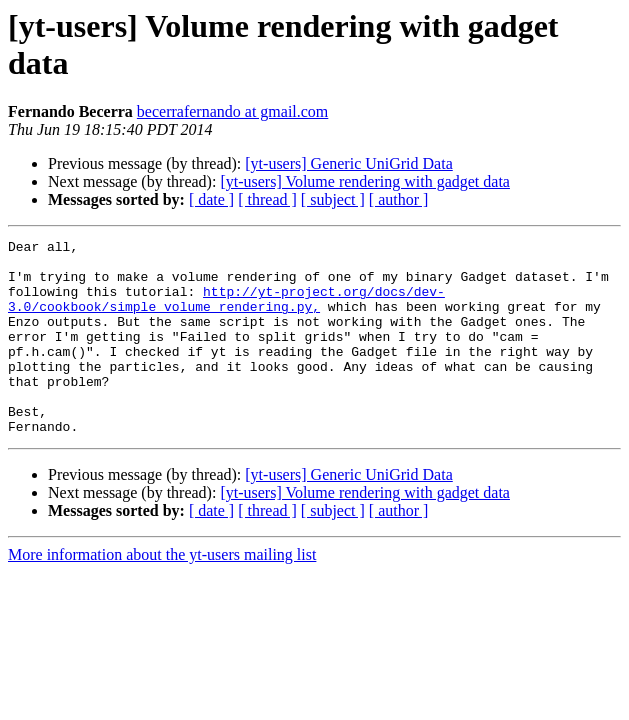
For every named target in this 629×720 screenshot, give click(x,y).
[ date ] (211, 199)
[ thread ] (267, 199)
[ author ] (399, 199)
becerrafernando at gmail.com (232, 111)
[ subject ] (333, 199)
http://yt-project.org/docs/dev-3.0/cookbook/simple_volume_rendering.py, (226, 312)
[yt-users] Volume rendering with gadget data (365, 181)
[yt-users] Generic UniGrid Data (348, 163)
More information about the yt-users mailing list (162, 593)
